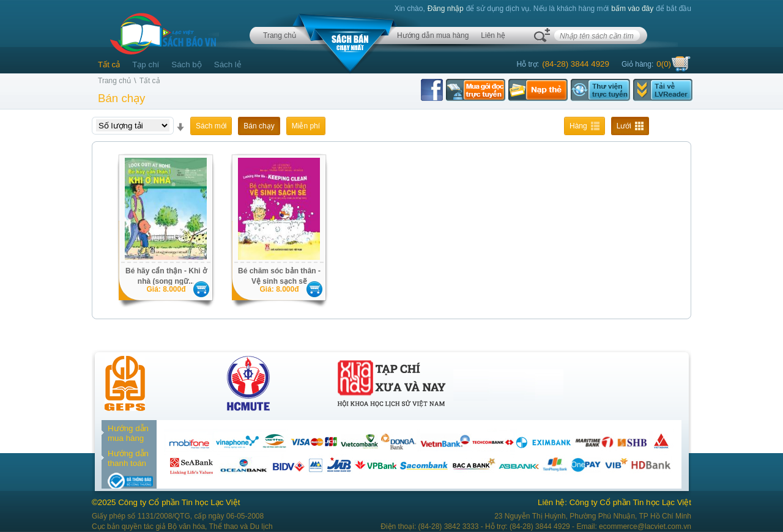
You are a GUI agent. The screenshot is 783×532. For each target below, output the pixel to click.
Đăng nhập (446, 9)
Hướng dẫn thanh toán (128, 458)
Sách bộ (187, 65)
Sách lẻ (228, 65)
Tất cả (109, 65)
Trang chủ (280, 35)
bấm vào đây (632, 9)
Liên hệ (493, 35)
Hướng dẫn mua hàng (433, 35)
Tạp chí (146, 65)
